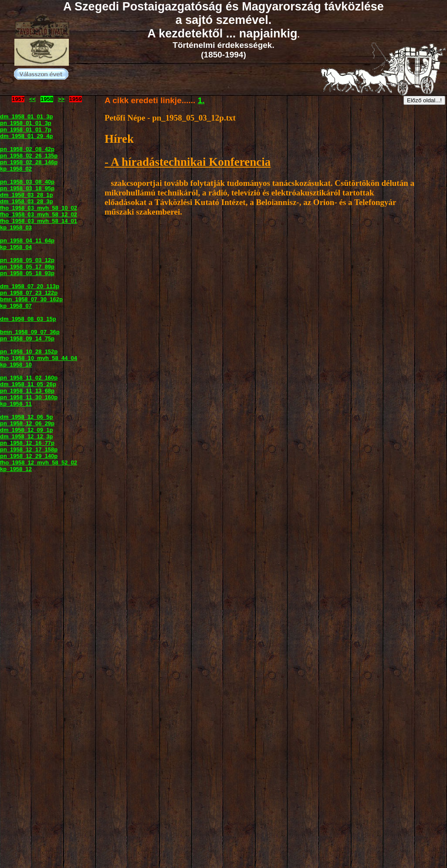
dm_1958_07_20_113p (30, 286)
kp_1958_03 (16, 227)
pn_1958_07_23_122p (29, 293)
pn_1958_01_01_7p (26, 130)
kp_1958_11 (16, 404)
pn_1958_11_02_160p (29, 378)
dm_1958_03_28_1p (26, 195)
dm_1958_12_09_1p (26, 430)
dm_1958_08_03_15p (28, 319)
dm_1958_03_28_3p (26, 201)
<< (32, 99)
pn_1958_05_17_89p (27, 267)
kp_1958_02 (16, 169)
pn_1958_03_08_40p (27, 182)
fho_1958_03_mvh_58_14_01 (39, 221)
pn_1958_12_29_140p (29, 456)
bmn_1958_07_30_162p (31, 299)
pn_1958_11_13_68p (27, 391)
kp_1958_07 (16, 306)
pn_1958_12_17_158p (29, 449)
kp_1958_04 (16, 247)
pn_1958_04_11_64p (27, 241)
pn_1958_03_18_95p (27, 188)
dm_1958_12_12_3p (26, 436)
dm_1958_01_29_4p (26, 136)
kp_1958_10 (16, 365)
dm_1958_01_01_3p (26, 116)
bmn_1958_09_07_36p (30, 332)
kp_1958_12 (16, 469)
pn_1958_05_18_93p (27, 273)
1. (201, 100)
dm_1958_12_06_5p (26, 417)
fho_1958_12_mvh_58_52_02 (39, 463)
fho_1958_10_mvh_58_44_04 (39, 358)
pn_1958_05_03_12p (27, 260)
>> (61, 99)
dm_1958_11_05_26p (28, 384)
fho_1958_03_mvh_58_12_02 (39, 214)
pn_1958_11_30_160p (29, 397)
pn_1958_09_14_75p (27, 338)
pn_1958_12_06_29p (27, 423)
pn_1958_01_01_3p (26, 123)
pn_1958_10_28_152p (29, 352)
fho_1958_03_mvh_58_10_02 (39, 208)
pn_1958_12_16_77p (27, 443)
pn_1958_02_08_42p (27, 149)
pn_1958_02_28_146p (29, 162)
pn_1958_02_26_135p (29, 156)
